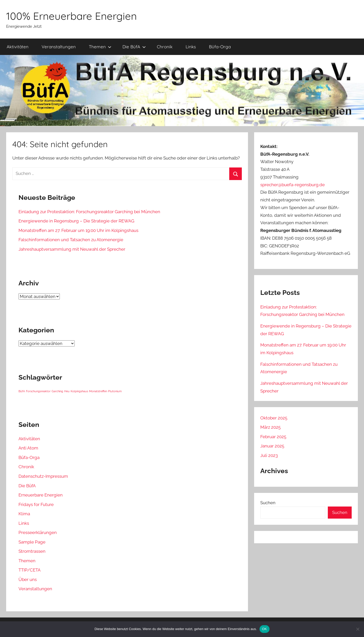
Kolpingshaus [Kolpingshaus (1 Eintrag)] (79, 391)
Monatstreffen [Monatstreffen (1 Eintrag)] (98, 391)
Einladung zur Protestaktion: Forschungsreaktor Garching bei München (89, 212)
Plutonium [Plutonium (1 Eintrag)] (115, 391)
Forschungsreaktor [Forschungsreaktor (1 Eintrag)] (38, 391)
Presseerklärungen (38, 532)
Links (191, 47)
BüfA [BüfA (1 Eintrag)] (22, 391)
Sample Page (32, 542)
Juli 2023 (269, 455)
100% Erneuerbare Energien (71, 16)
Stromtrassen (32, 551)
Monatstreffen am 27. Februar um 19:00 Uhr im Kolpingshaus (78, 230)
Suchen (268, 503)
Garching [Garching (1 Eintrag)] (57, 391)
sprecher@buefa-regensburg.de (293, 185)
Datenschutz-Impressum (43, 476)
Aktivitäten (18, 47)
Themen (100, 47)
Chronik (165, 47)
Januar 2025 (272, 446)
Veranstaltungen (59, 47)
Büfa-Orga (220, 47)
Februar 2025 (273, 437)
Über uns (28, 579)
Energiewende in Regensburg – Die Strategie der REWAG (76, 221)
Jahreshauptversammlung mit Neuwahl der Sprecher (72, 249)
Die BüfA (134, 47)
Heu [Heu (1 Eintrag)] (67, 391)
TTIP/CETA (30, 570)
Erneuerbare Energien (41, 495)
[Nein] (358, 629)
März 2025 (270, 427)
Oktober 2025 (274, 418)
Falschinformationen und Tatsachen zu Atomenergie (71, 240)
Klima (24, 514)
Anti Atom (28, 448)
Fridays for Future (36, 504)
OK (265, 629)
